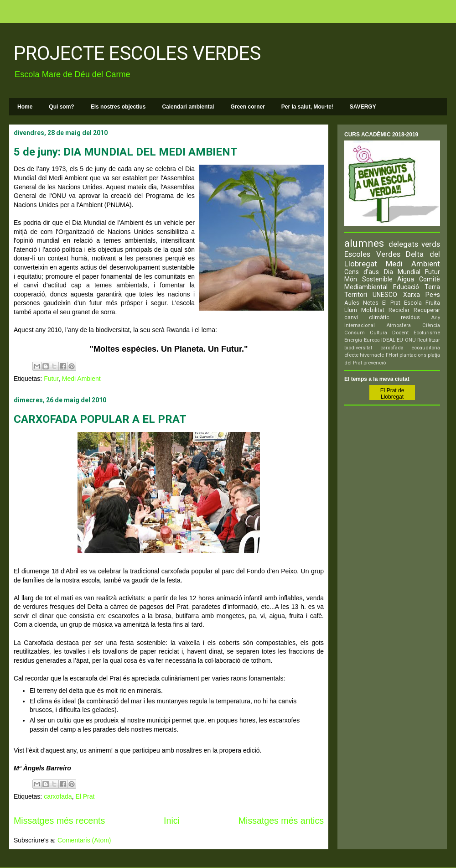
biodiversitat (358, 348)
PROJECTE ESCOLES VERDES (137, 53)
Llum (351, 310)
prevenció (375, 363)
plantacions (413, 355)
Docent (400, 333)
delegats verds (415, 244)
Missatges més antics (281, 821)
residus (410, 317)
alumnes (364, 243)
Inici (172, 821)
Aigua (406, 279)
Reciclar (399, 310)
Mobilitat (373, 310)
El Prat (85, 796)
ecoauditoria (426, 348)
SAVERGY (363, 107)
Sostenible (377, 279)
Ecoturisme (427, 333)
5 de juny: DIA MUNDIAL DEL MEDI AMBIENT (126, 152)
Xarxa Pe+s (422, 295)
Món (351, 279)
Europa (372, 340)
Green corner (247, 107)
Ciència (431, 325)
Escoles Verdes (372, 254)
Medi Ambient (81, 379)
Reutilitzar (429, 340)
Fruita (433, 303)
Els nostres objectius (118, 107)
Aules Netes (361, 303)
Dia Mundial (402, 272)
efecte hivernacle (364, 355)
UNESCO (385, 295)
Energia (353, 340)
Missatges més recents (59, 821)
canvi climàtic (367, 317)
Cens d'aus (362, 272)
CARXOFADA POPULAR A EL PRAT (100, 419)
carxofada (58, 796)
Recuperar (427, 310)
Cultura (378, 333)
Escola (413, 303)
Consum (355, 333)
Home (25, 107)
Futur (51, 379)
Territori (356, 295)
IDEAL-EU (392, 340)
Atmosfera (399, 325)
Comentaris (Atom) (84, 840)
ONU (410, 340)
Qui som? (61, 107)
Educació (406, 287)
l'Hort (392, 355)
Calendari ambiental (188, 107)
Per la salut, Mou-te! (307, 107)
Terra (432, 287)
